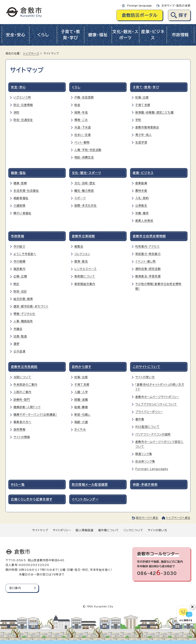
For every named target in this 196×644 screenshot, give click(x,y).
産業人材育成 (144, 221)
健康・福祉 (98, 35)
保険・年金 (81, 112)
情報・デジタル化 (24, 314)
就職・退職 (81, 400)
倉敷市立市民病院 (24, 367)
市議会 (18, 329)
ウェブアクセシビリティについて (156, 404)
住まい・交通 (83, 135)
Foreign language (139, 6)
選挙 (16, 344)
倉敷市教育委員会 (147, 127)
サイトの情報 (22, 437)
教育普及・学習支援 (148, 276)
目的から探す (82, 367)
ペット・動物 (82, 142)
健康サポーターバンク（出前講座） (35, 415)
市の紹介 (19, 246)
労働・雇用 (142, 213)
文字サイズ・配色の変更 (176, 6)
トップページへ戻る (178, 518)
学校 (138, 120)
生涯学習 (141, 142)
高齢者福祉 (21, 198)
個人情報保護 (85, 530)
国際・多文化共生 (86, 206)
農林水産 (141, 191)
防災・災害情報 (23, 105)
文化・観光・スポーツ (125, 35)
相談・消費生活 (84, 157)
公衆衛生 (141, 206)
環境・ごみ (81, 120)
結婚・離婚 (81, 407)
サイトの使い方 (145, 377)
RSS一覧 (18, 485)
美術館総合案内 (85, 284)
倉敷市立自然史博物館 (149, 236)
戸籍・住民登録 (84, 97)
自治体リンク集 (145, 461)
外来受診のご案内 (25, 385)
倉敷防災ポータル (140, 15)
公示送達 (19, 351)
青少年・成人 (143, 135)
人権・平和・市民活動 (88, 150)
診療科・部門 (22, 400)
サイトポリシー (62, 530)
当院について (22, 377)
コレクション (82, 254)
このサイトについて (147, 367)
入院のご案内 (22, 392)
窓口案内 (15, 588)
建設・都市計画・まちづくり (31, 306)
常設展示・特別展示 (148, 254)
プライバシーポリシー (149, 412)
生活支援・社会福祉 (26, 191)
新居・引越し (82, 415)
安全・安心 (16, 35)
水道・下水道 (83, 127)
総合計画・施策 (23, 299)
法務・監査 (20, 336)
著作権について (108, 530)
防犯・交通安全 (23, 120)
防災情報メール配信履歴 (90, 485)
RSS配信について (147, 427)
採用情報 (19, 429)
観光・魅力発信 (84, 191)
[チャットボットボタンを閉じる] (192, 607)
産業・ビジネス (153, 35)
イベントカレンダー (85, 499)
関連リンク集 (144, 454)
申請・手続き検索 (145, 485)
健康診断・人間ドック (27, 407)
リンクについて (133, 530)
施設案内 (19, 269)
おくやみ (80, 429)
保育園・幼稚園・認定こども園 (154, 112)
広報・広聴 (20, 276)
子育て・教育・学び (71, 35)
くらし (43, 35)
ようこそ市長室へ (25, 254)
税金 (77, 105)
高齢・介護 (81, 422)
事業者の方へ (22, 422)
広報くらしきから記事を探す (32, 499)
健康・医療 (20, 183)
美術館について (85, 276)
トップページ (31, 54)
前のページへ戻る (147, 518)
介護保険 (19, 206)
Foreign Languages (152, 469)
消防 (16, 112)
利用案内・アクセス (147, 246)
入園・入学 (81, 392)
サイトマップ (40, 530)
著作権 (140, 419)
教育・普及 (81, 261)
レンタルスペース (86, 269)
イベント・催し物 (146, 261)
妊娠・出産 (142, 97)
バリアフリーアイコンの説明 (153, 434)
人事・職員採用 (23, 321)
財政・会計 (20, 291)
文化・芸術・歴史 (85, 183)
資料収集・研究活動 (148, 269)
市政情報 (180, 35)
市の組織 (19, 261)
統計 (16, 284)
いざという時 (22, 97)
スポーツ (80, 198)
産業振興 (141, 183)
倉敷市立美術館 (83, 236)
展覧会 (79, 246)
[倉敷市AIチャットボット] (186, 615)
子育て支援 (143, 105)
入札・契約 (142, 198)
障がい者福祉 (22, 213)
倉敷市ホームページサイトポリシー (157, 397)
